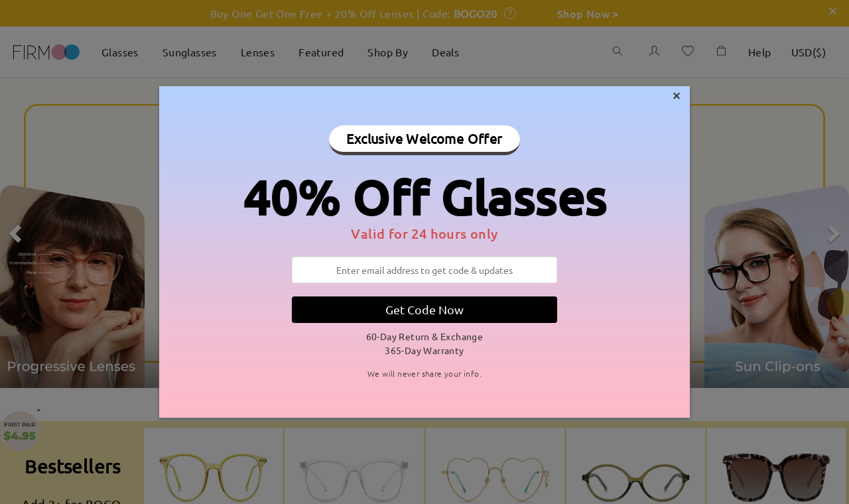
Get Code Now (424, 309)
